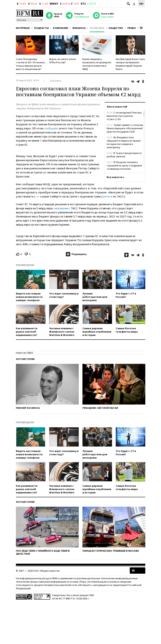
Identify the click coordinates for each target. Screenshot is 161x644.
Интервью (23, 28)
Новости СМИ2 (24, 353)
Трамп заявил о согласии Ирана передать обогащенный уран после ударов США (125, 128)
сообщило (51, 128)
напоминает (62, 208)
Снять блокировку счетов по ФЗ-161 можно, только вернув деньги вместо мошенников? (31, 64)
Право (132, 28)
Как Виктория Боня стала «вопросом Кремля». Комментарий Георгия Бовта (130, 64)
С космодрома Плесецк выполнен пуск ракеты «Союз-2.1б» (124, 116)
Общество (116, 28)
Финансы (79, 28)
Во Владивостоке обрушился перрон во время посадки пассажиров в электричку (124, 142)
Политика (97, 28)
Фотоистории (25, 359)
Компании (61, 28)
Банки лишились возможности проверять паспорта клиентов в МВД (97, 64)
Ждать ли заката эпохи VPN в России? (62, 61)
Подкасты (41, 28)
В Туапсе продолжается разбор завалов (124, 155)
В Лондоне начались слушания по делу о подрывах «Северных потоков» (124, 165)
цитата (107, 196)
